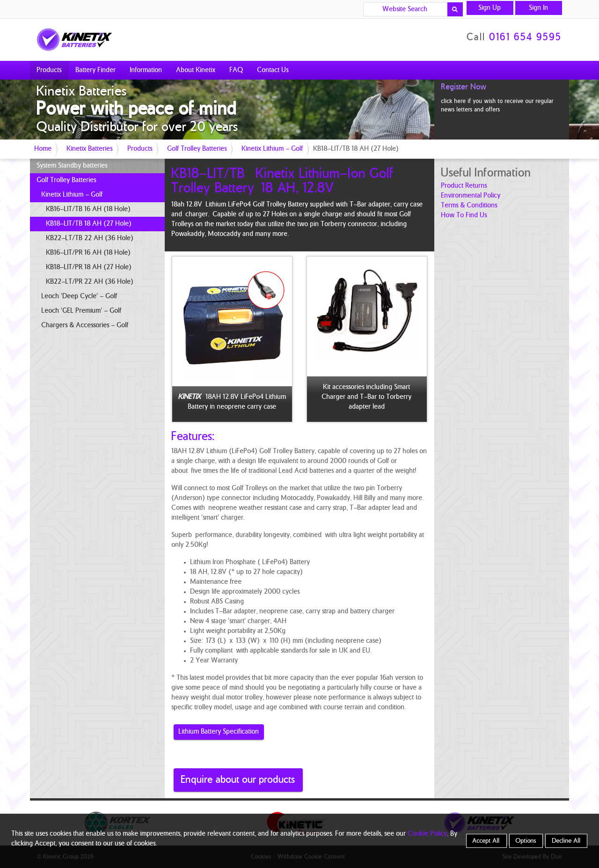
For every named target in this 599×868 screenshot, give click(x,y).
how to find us (464, 215)
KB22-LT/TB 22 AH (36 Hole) (90, 238)
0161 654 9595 (526, 37)
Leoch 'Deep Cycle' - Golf (80, 296)
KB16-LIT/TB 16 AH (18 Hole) (89, 209)
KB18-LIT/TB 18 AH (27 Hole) (89, 224)
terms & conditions (469, 206)
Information (146, 70)
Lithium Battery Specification (219, 732)
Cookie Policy (428, 834)
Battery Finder (96, 70)
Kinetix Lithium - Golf (273, 149)
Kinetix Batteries (90, 149)
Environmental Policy (471, 196)
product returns (464, 186)
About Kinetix (196, 70)
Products (49, 70)
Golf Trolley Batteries (197, 149)
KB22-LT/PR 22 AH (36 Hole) (90, 282)
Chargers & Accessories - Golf (85, 325)
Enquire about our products (238, 780)
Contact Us (273, 70)
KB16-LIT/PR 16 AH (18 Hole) (89, 253)
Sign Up (490, 8)
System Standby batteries (72, 166)
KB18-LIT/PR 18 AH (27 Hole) (89, 267)
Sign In (539, 8)
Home (43, 149)
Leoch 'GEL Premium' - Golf (82, 311)
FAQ (237, 70)
